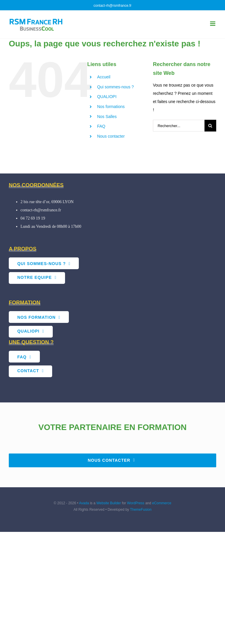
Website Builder (109, 503)
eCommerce (162, 503)
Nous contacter (111, 136)
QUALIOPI (107, 97)
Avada (84, 503)
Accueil (104, 77)
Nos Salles (107, 117)
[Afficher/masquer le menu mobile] (213, 24)
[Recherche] (210, 126)
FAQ (101, 126)
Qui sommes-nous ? (115, 87)
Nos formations (111, 107)
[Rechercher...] (179, 126)
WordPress (135, 503)
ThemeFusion (141, 510)
